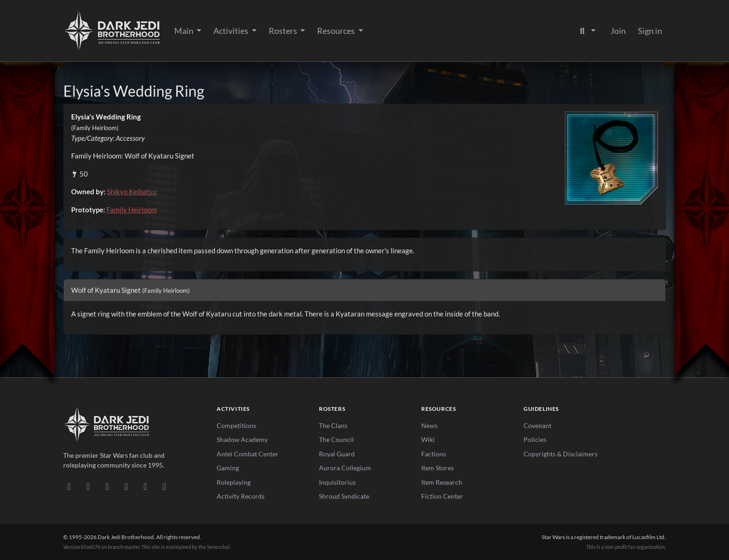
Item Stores (437, 468)
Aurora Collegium (345, 468)
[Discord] (69, 486)
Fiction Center (442, 496)
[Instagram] (126, 486)
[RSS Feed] (164, 486)
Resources (337, 31)
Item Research (442, 482)
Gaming (228, 468)
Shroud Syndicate (344, 496)
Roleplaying (234, 482)
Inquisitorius (337, 482)
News (429, 425)
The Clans (333, 425)
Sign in (650, 31)
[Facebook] (107, 486)
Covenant (537, 425)
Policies (535, 439)
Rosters (284, 31)
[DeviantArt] (88, 486)
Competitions (236, 425)
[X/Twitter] (145, 486)
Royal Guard (337, 454)
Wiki (428, 439)
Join (618, 31)
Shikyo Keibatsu (132, 191)
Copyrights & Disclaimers (560, 454)
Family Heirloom (132, 210)
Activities (232, 31)
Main (185, 31)
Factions (434, 454)
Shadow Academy (242, 439)
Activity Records (241, 496)
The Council (336, 439)
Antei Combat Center (248, 454)
